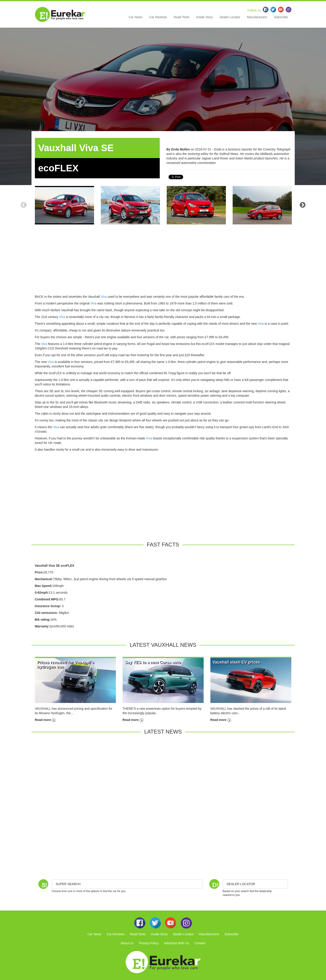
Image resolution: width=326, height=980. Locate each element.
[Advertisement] (163, 263)
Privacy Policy (149, 943)
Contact (200, 943)
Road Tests (182, 17)
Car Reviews (158, 17)
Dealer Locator (230, 17)
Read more (45, 720)
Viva (104, 297)
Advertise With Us (176, 943)
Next (303, 205)
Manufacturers (257, 17)
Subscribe (281, 17)
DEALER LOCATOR (241, 884)
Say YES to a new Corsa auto (153, 662)
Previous (24, 205)
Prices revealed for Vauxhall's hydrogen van (66, 665)
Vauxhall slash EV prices (236, 662)
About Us (127, 943)
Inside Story (205, 17)
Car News (135, 17)
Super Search (68, 884)
